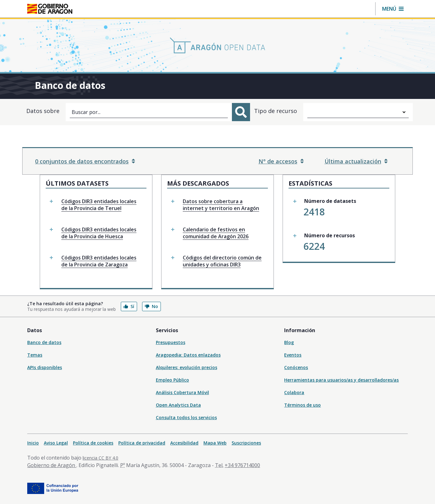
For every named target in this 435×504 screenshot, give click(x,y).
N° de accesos (281, 161)
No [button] (151, 306)
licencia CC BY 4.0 (100, 458)
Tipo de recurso (276, 111)
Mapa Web (215, 443)
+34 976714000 (242, 465)
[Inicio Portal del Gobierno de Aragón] (50, 9)
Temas (35, 355)
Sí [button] (129, 306)
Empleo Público (172, 380)
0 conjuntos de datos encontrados (85, 161)
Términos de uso (302, 405)
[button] (393, 9)
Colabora (294, 392)
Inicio (33, 443)
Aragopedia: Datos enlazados (188, 355)
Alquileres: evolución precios (187, 367)
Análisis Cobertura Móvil (182, 392)
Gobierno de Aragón (52, 465)
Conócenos (296, 367)
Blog (289, 342)
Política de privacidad (142, 443)
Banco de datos (44, 342)
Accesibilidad (184, 443)
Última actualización (356, 161)
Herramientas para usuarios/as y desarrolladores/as (341, 380)
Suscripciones (246, 443)
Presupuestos (171, 342)
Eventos (293, 355)
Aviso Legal (56, 443)
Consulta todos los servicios (186, 417)
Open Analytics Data (178, 405)
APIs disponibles (45, 367)
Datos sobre (43, 111)
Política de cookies (93, 443)
